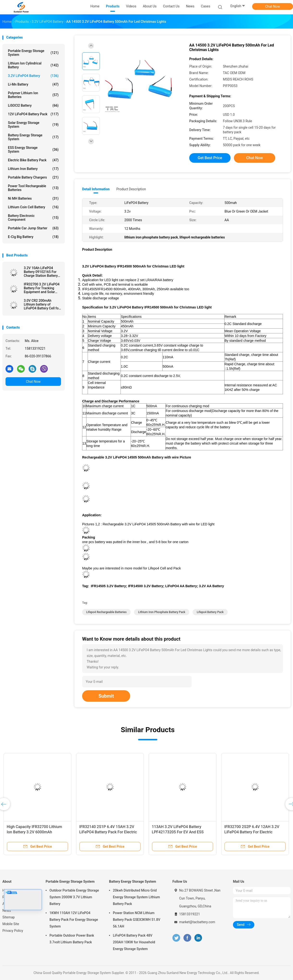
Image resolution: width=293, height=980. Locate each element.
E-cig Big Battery (33, 237)
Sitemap (9, 917)
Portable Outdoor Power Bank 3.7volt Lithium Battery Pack (72, 939)
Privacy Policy (13, 931)
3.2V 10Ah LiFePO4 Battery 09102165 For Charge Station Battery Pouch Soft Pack (41, 272)
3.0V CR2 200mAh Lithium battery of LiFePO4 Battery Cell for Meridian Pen (42, 304)
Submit (106, 696)
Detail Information (96, 189)
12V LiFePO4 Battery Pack (33, 114)
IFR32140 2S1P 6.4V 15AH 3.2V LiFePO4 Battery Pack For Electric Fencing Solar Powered (108, 832)
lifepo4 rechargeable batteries (106, 612)
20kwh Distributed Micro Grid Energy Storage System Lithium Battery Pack (136, 897)
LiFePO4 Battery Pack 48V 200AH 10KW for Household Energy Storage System (134, 942)
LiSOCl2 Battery (33, 105)
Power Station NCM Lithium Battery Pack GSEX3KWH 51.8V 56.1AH (137, 920)
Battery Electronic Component (33, 218)
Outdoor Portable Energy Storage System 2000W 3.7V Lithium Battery (74, 897)
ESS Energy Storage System (33, 150)
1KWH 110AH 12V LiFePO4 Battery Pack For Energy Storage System (74, 920)
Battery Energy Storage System (33, 137)
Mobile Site (11, 924)
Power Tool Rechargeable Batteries (33, 188)
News (7, 910)
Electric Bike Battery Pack (33, 160)
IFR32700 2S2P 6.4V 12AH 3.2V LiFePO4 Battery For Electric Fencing (252, 832)
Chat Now (273, 6)
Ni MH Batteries (33, 198)
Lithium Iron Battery (33, 169)
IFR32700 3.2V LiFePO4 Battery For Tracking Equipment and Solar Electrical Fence (42, 288)
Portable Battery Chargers (33, 177)
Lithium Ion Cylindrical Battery (33, 65)
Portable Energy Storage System (33, 53)
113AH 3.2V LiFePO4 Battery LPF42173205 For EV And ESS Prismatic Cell (178, 832)
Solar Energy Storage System (33, 125)
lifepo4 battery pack (210, 612)
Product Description (131, 189)
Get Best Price (210, 158)
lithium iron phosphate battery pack (162, 612)
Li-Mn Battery (33, 84)
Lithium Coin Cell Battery (33, 207)
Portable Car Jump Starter (33, 228)
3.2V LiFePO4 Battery (33, 76)
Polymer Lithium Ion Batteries (33, 95)
